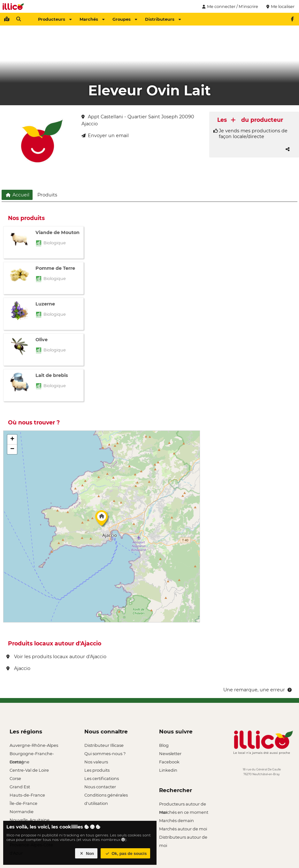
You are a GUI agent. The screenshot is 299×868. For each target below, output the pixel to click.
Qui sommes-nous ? (105, 754)
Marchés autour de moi (183, 829)
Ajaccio (18, 668)
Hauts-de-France (27, 795)
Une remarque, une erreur (258, 690)
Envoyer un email (105, 136)
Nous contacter (100, 787)
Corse (15, 778)
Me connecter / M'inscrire (229, 6)
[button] (102, 520)
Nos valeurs (96, 762)
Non (86, 853)
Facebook (169, 762)
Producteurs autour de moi (183, 805)
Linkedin (168, 770)
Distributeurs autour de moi (183, 838)
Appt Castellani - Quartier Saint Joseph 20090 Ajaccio (138, 120)
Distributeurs (163, 19)
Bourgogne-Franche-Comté (32, 754)
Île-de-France (23, 803)
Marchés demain (176, 820)
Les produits (97, 770)
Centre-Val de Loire (29, 770)
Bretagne (19, 762)
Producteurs (55, 19)
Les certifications (102, 778)
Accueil (17, 195)
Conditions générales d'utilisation (106, 796)
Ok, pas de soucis (126, 853)
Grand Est (20, 787)
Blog (164, 745)
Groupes (125, 19)
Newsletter (170, 754)
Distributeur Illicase (104, 745)
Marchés (92, 19)
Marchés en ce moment (184, 812)
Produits (47, 195)
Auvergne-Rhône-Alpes (34, 745)
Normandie (22, 812)
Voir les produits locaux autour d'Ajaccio (56, 657)
